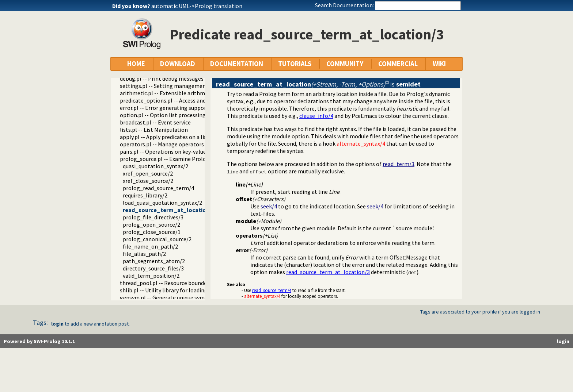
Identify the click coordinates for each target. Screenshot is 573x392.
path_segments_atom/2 (154, 261)
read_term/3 (399, 164)
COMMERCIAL (398, 64)
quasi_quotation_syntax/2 (155, 166)
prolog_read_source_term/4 (158, 188)
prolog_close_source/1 (152, 232)
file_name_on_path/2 (150, 246)
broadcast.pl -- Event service (155, 122)
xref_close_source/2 (148, 181)
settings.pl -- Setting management (164, 86)
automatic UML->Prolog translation (197, 6)
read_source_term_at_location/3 (168, 210)
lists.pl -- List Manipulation (154, 130)
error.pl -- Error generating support (164, 108)
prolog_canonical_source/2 (157, 239)
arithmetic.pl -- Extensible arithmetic (167, 93)
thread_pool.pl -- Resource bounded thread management (191, 283)
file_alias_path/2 (144, 254)
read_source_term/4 (272, 290)
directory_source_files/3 (153, 268)
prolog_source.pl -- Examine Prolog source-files (180, 159)
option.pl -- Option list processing (163, 115)
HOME (136, 64)
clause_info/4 (316, 116)
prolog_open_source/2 (151, 224)
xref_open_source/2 (148, 173)
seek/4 (269, 206)
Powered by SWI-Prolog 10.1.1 (39, 341)
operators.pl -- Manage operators (162, 144)
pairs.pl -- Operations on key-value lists (169, 151)
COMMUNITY (345, 64)
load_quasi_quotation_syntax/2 (162, 203)
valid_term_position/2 (151, 276)
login (57, 324)
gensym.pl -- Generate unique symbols (168, 297)
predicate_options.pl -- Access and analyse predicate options (196, 100)
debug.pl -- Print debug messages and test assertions (186, 78)
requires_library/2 (145, 195)
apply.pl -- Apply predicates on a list (164, 137)
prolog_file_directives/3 (153, 217)
